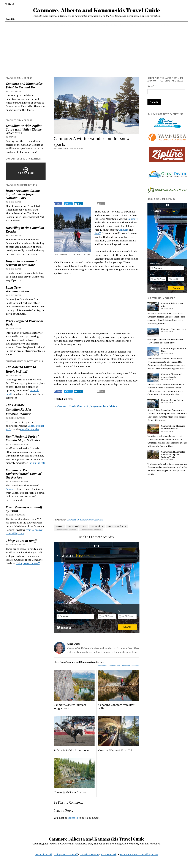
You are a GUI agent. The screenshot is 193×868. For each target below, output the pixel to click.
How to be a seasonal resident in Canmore (21, 263)
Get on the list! (37, 463)
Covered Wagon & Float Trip (116, 750)
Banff (98, 233)
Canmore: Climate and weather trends (172, 376)
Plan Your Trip (109, 854)
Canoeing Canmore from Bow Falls (116, 707)
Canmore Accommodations (35, 25)
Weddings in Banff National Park (118, 25)
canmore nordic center (77, 526)
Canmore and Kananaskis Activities (85, 520)
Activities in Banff (63, 25)
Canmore (11, 489)
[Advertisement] (96, 53)
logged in (73, 818)
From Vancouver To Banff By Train (139, 854)
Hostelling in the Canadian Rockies (25, 230)
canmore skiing (97, 526)
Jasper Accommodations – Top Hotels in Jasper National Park (24, 194)
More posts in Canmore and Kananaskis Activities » (118, 666)
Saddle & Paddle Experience (71, 750)
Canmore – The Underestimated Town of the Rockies (23, 474)
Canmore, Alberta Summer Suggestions (70, 707)
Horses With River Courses (70, 792)
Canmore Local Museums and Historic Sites (173, 427)
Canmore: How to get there (174, 329)
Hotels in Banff (165, 25)
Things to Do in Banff (21, 541)
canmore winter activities (66, 530)
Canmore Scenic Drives (172, 400)
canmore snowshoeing (117, 526)
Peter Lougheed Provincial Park (24, 323)
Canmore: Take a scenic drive (172, 305)
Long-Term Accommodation (17, 289)
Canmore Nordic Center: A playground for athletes (87, 406)
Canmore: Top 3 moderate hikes (173, 350)
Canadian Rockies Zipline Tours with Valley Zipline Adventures (24, 129)
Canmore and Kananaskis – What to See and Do (25, 85)
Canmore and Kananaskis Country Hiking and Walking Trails (173, 455)
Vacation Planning (87, 25)
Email (152, 86)
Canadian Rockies (19, 409)
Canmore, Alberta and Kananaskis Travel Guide (97, 10)
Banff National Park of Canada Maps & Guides (23, 438)
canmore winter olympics (91, 530)
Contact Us (145, 25)
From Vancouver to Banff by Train (24, 509)
